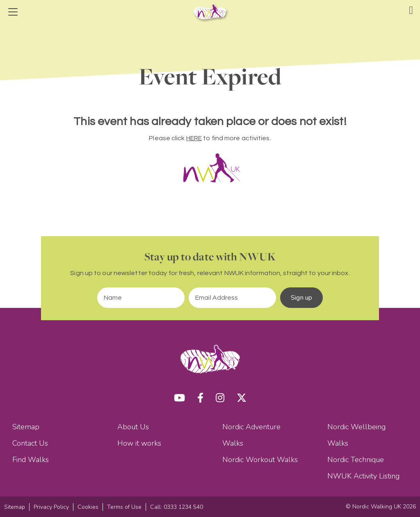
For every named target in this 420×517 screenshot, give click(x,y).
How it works (139, 443)
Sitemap (26, 427)
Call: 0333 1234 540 (177, 507)
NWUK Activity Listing (363, 476)
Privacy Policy (51, 507)
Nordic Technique (356, 460)
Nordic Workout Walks (260, 460)
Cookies (88, 507)
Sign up (301, 298)
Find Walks (31, 460)
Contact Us (30, 443)
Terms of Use (124, 507)
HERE (194, 138)
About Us (133, 427)
